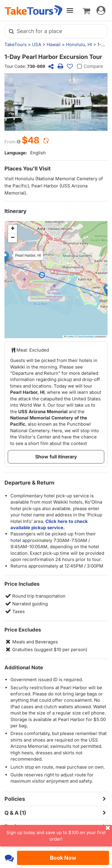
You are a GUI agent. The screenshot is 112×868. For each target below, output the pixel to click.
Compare (89, 66)
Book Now (63, 858)
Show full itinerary (56, 457)
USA (37, 44)
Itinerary (16, 211)
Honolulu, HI (79, 44)
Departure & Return (29, 483)
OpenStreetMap (86, 337)
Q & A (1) (15, 813)
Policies (15, 799)
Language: (16, 153)
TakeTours (16, 44)
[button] (107, 290)
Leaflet (69, 337)
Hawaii (54, 44)
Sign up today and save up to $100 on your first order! (59, 833)
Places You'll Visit (28, 169)
